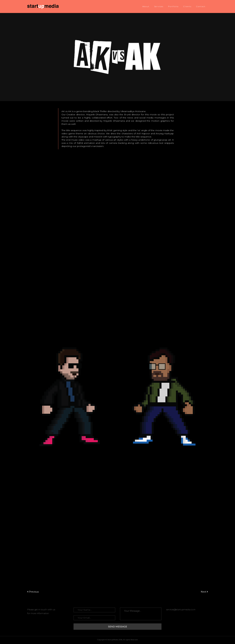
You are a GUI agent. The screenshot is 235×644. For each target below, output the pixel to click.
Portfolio (173, 6)
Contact (201, 6)
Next (204, 592)
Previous (33, 592)
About (146, 6)
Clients (187, 6)
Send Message (118, 627)
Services (159, 6)
